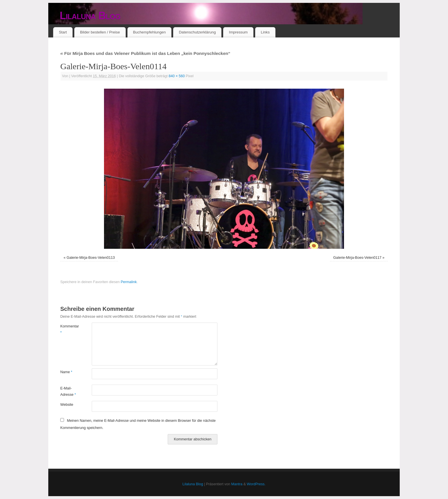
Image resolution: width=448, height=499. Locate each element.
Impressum (238, 32)
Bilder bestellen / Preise (100, 32)
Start (63, 32)
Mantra (237, 484)
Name (66, 372)
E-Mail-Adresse (68, 391)
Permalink (129, 282)
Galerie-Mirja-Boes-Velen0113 (91, 258)
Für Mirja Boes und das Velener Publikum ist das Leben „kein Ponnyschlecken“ (145, 53)
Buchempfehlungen (149, 32)
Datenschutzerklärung (197, 32)
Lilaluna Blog (90, 16)
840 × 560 (177, 76)
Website (67, 405)
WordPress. (256, 484)
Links (265, 32)
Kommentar (68, 329)
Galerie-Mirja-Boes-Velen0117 (357, 258)
